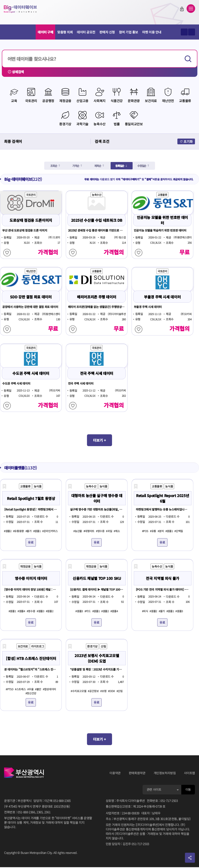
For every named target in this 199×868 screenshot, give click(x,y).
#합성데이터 (49, 689)
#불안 (38, 689)
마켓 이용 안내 (152, 32)
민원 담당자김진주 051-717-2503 (127, 845)
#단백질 (179, 531)
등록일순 (119, 165)
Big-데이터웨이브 (26, 11)
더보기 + (100, 440)
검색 (189, 59)
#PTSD (9, 689)
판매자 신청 (107, 32)
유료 (31, 542)
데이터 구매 (45, 32)
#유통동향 (18, 531)
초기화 (186, 140)
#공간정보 (93, 691)
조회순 (53, 165)
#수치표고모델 (78, 691)
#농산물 (78, 531)
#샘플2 (8, 531)
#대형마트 (89, 531)
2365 (40, 813)
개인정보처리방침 (165, 774)
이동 (188, 790)
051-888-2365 (62, 801)
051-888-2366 (26, 813)
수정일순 (142, 165)
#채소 (117, 531)
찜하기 (7, 252)
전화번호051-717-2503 (162, 802)
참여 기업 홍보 (129, 32)
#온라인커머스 (50, 531)
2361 (47, 813)
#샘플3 (40, 611)
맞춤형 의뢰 (65, 32)
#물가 (29, 531)
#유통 (153, 531)
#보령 (103, 691)
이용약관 (115, 774)
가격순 (75, 165)
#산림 (120, 691)
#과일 (109, 531)
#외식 (145, 611)
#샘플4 (21, 611)
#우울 (30, 689)
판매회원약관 (137, 774)
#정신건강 (31, 693)
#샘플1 (37, 531)
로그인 (178, 10)
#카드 (88, 611)
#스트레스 (20, 689)
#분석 (161, 531)
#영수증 (100, 531)
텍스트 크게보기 (184, 32)
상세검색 (17, 72)
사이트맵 (190, 774)
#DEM (111, 691)
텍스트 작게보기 (192, 32)
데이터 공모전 (86, 32)
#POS (145, 531)
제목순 (97, 165)
